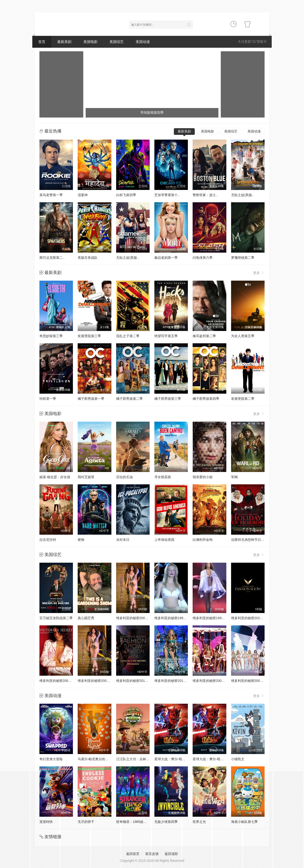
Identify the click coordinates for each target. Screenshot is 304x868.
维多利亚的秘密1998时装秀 (175, 618)
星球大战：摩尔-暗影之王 (173, 759)
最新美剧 (64, 42)
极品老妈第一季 (166, 258)
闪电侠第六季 (203, 258)
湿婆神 (83, 195)
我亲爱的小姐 (203, 477)
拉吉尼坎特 (48, 540)
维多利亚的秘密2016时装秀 (175, 681)
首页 (42, 42)
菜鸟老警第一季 (51, 195)
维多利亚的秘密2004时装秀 (251, 681)
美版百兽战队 (88, 258)
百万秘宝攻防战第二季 (56, 618)
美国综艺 (117, 42)
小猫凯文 (238, 759)
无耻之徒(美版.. (242, 195)
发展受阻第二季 (243, 399)
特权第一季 (48, 399)
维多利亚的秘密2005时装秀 (213, 681)
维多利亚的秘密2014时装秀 (136, 681)
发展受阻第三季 (89, 336)
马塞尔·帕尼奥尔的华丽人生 (98, 759)
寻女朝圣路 (163, 477)
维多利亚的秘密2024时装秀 (251, 618)
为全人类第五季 (243, 336)
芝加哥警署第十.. (167, 195)
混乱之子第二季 (128, 336)
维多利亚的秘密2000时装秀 (136, 618)
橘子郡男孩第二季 (129, 399)
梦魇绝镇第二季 (243, 258)
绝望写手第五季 (166, 336)
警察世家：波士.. (205, 195)
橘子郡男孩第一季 (91, 399)
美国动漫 (143, 42)
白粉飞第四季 (126, 195)
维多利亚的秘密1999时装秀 (213, 618)
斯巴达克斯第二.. (52, 258)
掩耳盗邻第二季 (204, 336)
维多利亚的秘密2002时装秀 (98, 681)
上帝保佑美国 (164, 540)
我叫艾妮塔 (86, 477)
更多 (259, 273)
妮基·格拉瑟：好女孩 (55, 477)
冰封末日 (123, 540)
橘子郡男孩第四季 (206, 399)
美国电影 (90, 42)
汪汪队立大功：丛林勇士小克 (138, 759)
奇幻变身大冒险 (51, 759)
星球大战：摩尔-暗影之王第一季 (216, 759)
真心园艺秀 (86, 618)
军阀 (234, 477)
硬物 (81, 540)
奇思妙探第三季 (51, 336)
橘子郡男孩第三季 (168, 399)
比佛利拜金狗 (203, 540)
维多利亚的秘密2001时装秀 (60, 681)
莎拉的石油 (124, 477)
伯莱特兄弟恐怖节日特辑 (249, 540)
